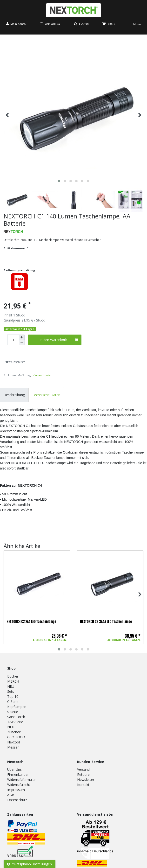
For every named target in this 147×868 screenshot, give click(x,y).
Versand (83, 769)
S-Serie (13, 712)
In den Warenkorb (59, 340)
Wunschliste (16, 362)
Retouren (84, 774)
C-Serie (13, 702)
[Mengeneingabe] (13, 340)
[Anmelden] (16, 24)
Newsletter (86, 780)
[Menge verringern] (22, 342)
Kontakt (83, 785)
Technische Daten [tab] (46, 395)
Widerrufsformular (21, 780)
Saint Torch (16, 717)
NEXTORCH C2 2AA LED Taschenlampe (31, 622)
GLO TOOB (16, 737)
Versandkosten (43, 375)
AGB (11, 795)
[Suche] (81, 24)
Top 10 (13, 696)
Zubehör (14, 732)
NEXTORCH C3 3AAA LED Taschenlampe (106, 622)
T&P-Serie (15, 722)
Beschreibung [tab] (14, 395)
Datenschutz (17, 800)
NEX (10, 727)
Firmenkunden (18, 774)
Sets (11, 691)
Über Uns (14, 769)
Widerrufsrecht (19, 785)
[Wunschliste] (50, 24)
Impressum (16, 790)
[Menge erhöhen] (22, 337)
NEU (11, 686)
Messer (13, 747)
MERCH (13, 681)
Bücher (13, 676)
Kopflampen (17, 707)
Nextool (13, 742)
